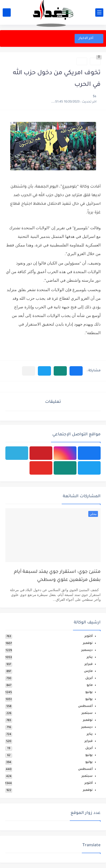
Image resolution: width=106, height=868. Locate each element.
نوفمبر (88, 643)
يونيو (89, 692)
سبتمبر (87, 713)
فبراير (89, 664)
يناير (90, 657)
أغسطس (85, 706)
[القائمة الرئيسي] (99, 13)
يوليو (89, 699)
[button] (76, 371)
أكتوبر (89, 636)
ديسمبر (87, 650)
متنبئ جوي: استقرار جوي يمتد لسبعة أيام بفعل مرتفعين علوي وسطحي (57, 576)
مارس (88, 671)
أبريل (89, 678)
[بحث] (7, 13)
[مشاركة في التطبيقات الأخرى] (29, 371)
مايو (90, 685)
